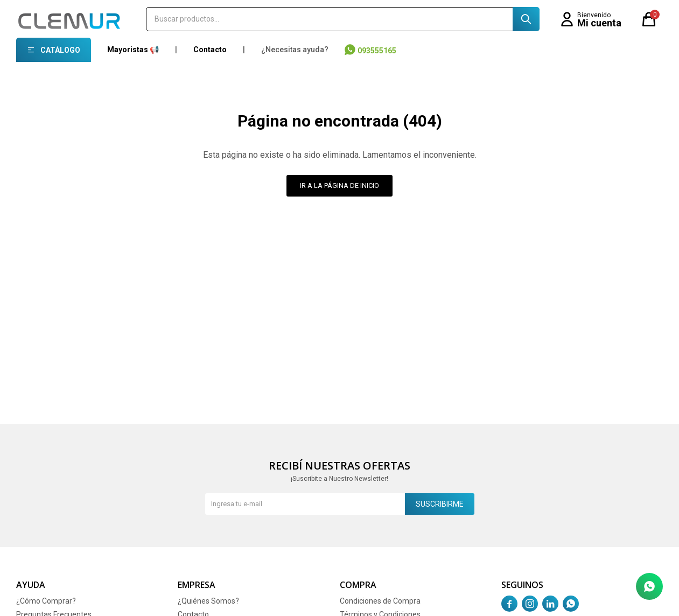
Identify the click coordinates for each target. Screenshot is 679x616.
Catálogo (60, 50)
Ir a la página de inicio (339, 185)
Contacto (210, 50)
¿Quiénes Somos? (208, 601)
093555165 (377, 51)
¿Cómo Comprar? (46, 601)
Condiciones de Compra (380, 601)
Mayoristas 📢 (133, 50)
